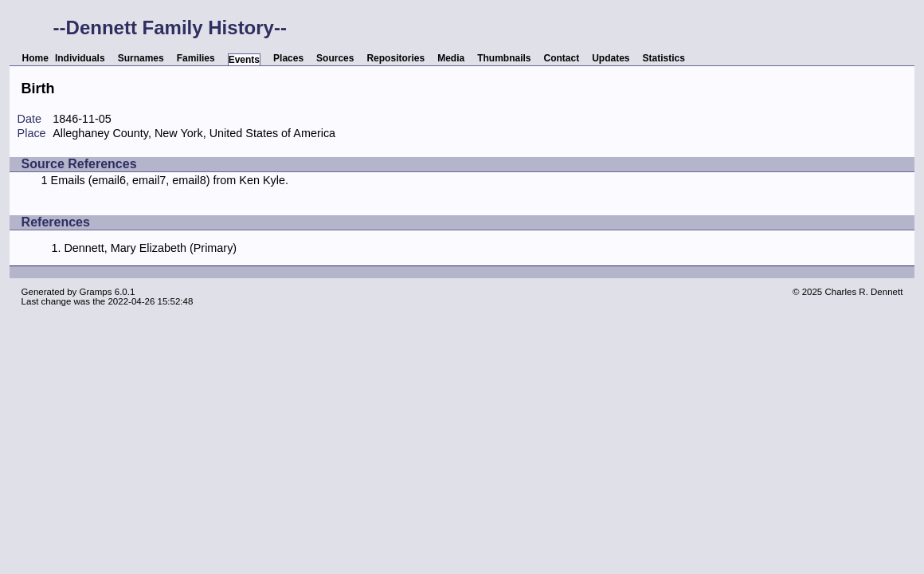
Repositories (395, 58)
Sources (335, 58)
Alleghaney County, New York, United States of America (194, 133)
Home (35, 58)
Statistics (664, 58)
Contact (562, 58)
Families (196, 58)
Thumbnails (504, 58)
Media (451, 58)
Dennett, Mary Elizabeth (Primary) (150, 248)
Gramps (96, 292)
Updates (611, 58)
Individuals (80, 58)
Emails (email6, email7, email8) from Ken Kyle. (170, 180)
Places (288, 58)
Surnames (141, 58)
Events (244, 60)
